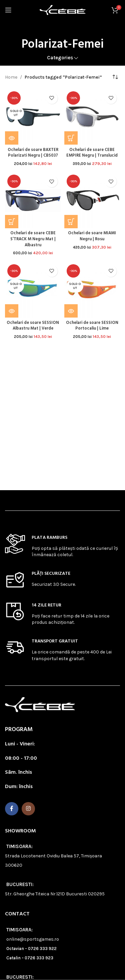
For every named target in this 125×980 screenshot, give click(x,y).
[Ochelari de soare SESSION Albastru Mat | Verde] (33, 290)
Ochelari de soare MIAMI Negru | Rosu (92, 236)
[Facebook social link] (12, 809)
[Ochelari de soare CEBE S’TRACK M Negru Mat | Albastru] (33, 200)
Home (11, 77)
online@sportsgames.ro (33, 939)
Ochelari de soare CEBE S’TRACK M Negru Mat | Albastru (33, 239)
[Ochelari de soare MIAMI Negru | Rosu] (92, 200)
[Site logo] (63, 9)
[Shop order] (115, 77)
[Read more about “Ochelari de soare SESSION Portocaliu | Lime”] (71, 311)
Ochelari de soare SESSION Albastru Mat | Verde (33, 326)
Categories (60, 58)
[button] (71, 138)
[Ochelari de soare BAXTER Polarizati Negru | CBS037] (33, 117)
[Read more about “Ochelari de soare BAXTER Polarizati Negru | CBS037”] (12, 138)
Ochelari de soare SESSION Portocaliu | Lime (92, 326)
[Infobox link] (62, 546)
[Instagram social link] (28, 809)
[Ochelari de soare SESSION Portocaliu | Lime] (92, 290)
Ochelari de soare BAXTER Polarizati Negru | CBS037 (33, 153)
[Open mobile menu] (8, 10)
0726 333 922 (42, 949)
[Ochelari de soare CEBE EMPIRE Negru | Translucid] (92, 117)
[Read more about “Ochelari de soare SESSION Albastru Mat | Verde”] (12, 311)
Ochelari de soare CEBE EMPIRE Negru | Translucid (92, 153)
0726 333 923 (39, 958)
